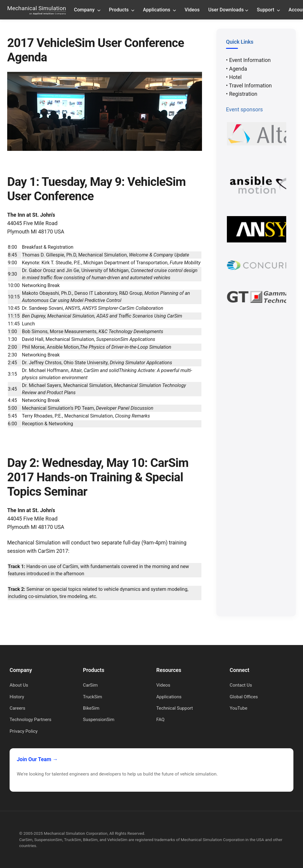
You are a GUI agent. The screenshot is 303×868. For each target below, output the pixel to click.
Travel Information (250, 86)
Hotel (235, 77)
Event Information (250, 60)
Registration (243, 94)
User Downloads (228, 9)
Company (87, 9)
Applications (159, 9)
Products (122, 9)
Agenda (238, 69)
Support (268, 9)
